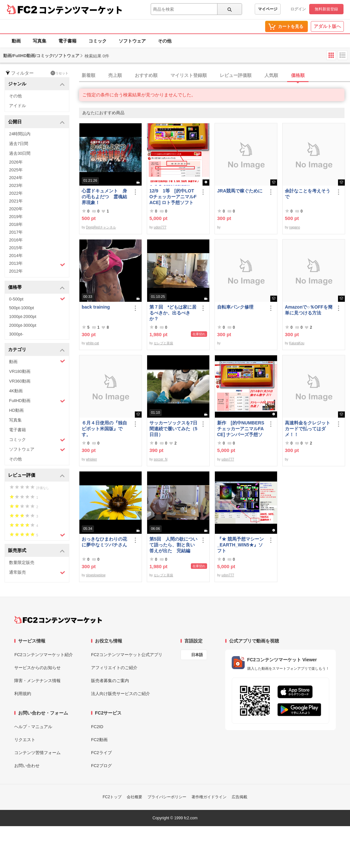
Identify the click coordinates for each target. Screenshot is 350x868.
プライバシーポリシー (167, 797)
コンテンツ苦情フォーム (37, 753)
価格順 (298, 75)
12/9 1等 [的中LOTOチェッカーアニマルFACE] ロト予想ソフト (173, 197)
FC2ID (97, 727)
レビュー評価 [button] (36, 476)
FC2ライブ (101, 753)
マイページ (268, 9)
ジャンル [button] (36, 84)
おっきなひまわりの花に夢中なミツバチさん (104, 542)
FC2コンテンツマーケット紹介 (44, 655)
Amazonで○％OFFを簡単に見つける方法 (309, 310)
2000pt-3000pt (23, 325)
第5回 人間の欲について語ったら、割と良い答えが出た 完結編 (173, 545)
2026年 (16, 162)
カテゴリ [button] (36, 350)
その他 (165, 41)
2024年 (16, 178)
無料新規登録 (326, 9)
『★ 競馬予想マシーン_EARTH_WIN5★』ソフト (240, 545)
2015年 (16, 248)
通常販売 (37, 573)
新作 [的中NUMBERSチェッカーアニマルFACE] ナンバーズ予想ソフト (241, 429)
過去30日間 (20, 153)
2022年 (16, 193)
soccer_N (160, 459)
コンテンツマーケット (81, 10)
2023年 (16, 185)
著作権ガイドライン (209, 797)
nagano (294, 227)
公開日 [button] (36, 122)
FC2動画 (99, 740)
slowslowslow (96, 575)
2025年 (16, 170)
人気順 (271, 75)
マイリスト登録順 (189, 75)
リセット (59, 73)
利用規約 (23, 694)
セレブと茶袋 (163, 343)
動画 (16, 41)
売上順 (115, 75)
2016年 (16, 240)
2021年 (16, 201)
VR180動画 (20, 371)
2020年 (16, 209)
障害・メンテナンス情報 (37, 681)
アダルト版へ (327, 26)
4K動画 (16, 391)
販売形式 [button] (36, 551)
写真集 (40, 41)
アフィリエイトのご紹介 (114, 668)
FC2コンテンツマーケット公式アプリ (127, 655)
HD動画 (16, 410)
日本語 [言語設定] (197, 655)
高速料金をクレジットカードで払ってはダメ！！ (308, 429)
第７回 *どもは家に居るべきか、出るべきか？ (173, 313)
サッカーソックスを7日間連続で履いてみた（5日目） (173, 429)
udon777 (160, 227)
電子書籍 (67, 41)
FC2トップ (112, 797)
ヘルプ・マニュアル (33, 727)
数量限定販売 (22, 562)
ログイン (298, 9)
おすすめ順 (146, 75)
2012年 (16, 271)
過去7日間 (19, 144)
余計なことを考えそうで (308, 194)
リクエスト (25, 740)
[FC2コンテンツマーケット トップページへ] (58, 620)
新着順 (88, 75)
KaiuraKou (297, 343)
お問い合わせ (27, 766)
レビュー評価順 (236, 75)
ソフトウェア (132, 41)
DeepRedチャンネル (101, 227)
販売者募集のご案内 (110, 681)
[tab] (215, 76)
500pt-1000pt (22, 308)
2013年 (37, 264)
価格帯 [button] (36, 288)
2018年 (16, 224)
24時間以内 (20, 134)
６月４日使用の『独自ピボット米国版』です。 (104, 429)
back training (96, 307)
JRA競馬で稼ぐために (240, 191)
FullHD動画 (37, 401)
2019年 (16, 217)
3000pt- (16, 334)
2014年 (16, 256)
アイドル (17, 106)
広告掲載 (239, 797)
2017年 (16, 232)
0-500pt (37, 299)
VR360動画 (20, 381)
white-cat (92, 343)
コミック (98, 41)
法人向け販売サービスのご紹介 (121, 694)
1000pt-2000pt (23, 317)
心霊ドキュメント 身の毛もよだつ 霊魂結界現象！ (104, 197)
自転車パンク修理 (235, 307)
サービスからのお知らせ (37, 668)
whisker (91, 459)
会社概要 (134, 797)
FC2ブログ (101, 766)
